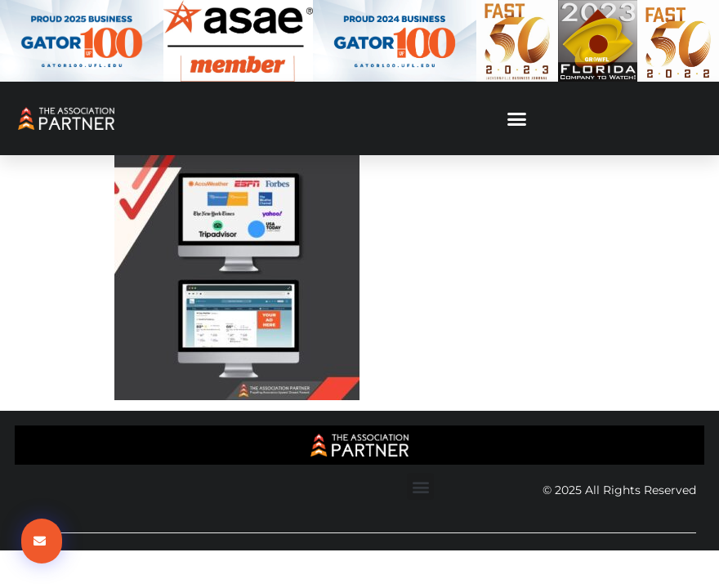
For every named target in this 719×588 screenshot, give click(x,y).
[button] (517, 118)
